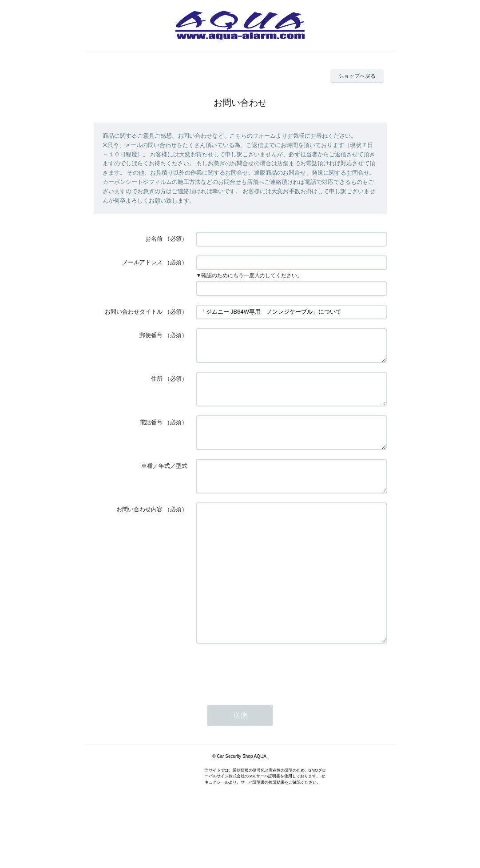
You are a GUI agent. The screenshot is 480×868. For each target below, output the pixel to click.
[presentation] (264, 718)
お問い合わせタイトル (134, 312)
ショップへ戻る (357, 76)
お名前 (154, 239)
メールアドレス (142, 262)
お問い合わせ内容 (139, 531)
